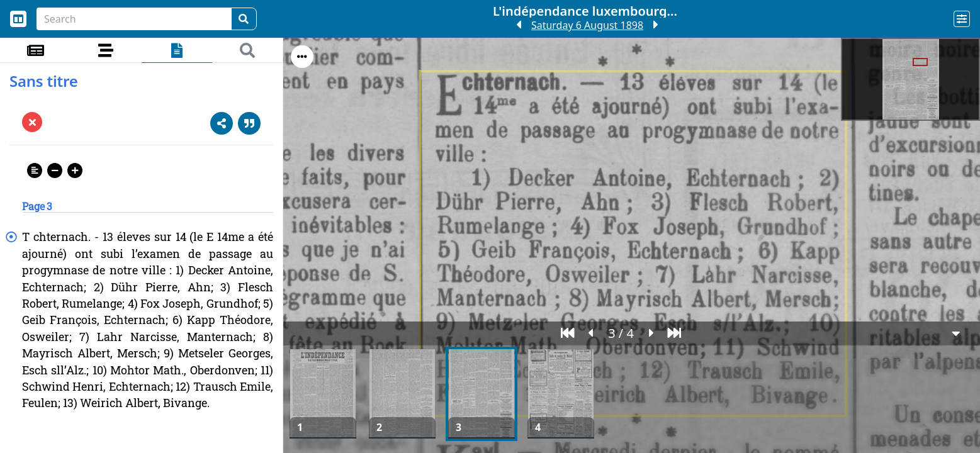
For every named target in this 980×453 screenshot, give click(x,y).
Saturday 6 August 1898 (587, 25)
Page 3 (37, 206)
